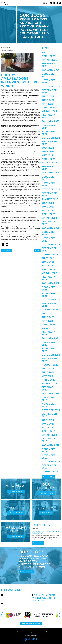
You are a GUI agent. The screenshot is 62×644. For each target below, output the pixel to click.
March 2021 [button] (49, 328)
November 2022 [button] (49, 240)
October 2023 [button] (51, 189)
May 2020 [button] (47, 376)
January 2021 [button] (51, 338)
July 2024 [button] (48, 148)
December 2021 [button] (49, 288)
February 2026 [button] (48, 65)
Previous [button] (2, 615)
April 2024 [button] (49, 159)
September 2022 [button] (49, 249)
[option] (13, 615)
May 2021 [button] (47, 321)
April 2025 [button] (49, 108)
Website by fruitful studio (31, 635)
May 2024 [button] (47, 155)
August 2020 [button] (50, 365)
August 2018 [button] (50, 471)
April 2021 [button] (49, 325)
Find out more (16, 491)
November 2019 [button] (49, 405)
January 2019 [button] (51, 445)
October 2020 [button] (51, 355)
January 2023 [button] (51, 228)
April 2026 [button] (49, 56)
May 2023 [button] (47, 210)
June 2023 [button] (48, 207)
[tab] (51, 52)
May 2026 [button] (47, 52)
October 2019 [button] (51, 410)
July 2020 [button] (48, 369)
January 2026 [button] (51, 70)
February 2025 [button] (48, 116)
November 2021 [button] (49, 295)
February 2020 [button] (48, 388)
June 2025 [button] (48, 100)
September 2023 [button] (49, 194)
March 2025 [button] (49, 111)
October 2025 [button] (51, 86)
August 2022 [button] (50, 254)
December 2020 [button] (49, 344)
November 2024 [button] (49, 133)
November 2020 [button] (49, 350)
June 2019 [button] (48, 424)
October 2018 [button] (51, 462)
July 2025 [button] (48, 96)
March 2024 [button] (49, 163)
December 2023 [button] (49, 178)
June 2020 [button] (48, 372)
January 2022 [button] (51, 283)
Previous (6, 251)
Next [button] (60, 615)
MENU (45, 3)
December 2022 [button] (49, 233)
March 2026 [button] (49, 60)
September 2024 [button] (49, 143)
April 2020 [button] (49, 380)
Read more (38, 543)
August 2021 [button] (50, 310)
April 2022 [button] (49, 269)
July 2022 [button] (48, 258)
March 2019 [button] (49, 435)
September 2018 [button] (49, 467)
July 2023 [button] (48, 203)
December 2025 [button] (49, 75)
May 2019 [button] (47, 428)
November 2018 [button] (49, 457)
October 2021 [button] (51, 300)
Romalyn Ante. (29, 92)
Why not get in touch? (31, 624)
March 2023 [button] (49, 218)
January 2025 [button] (51, 121)
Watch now (46, 513)
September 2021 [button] (49, 305)
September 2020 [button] (49, 360)
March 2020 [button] (49, 383)
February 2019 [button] (48, 440)
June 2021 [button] (48, 317)
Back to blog (49, 477)
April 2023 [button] (49, 214)
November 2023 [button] (49, 184)
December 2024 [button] (49, 127)
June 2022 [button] (48, 262)
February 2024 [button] (48, 168)
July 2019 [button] (48, 420)
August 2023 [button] (50, 199)
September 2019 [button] (49, 415)
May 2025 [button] (47, 104)
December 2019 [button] (49, 399)
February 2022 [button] (48, 278)
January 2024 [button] (51, 173)
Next (37, 251)
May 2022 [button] (47, 266)
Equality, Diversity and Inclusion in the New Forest (44, 598)
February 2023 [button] (48, 223)
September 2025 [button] (49, 91)
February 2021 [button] (48, 333)
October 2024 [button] (51, 138)
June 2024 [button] (48, 152)
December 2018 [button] (49, 450)
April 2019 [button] (49, 431)
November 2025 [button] (49, 81)
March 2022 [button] (49, 273)
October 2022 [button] (51, 245)
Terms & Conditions (44, 632)
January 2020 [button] (51, 393)
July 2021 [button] (48, 313)
